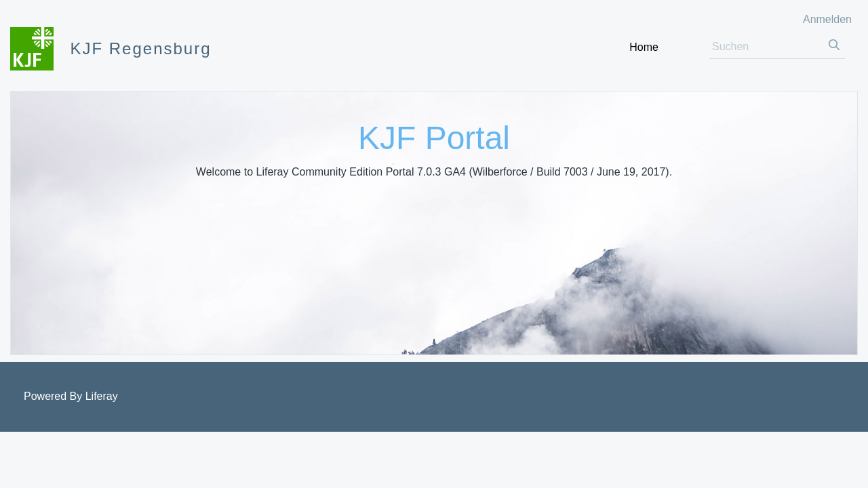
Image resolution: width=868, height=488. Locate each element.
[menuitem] (644, 47)
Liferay (102, 396)
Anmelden (827, 19)
